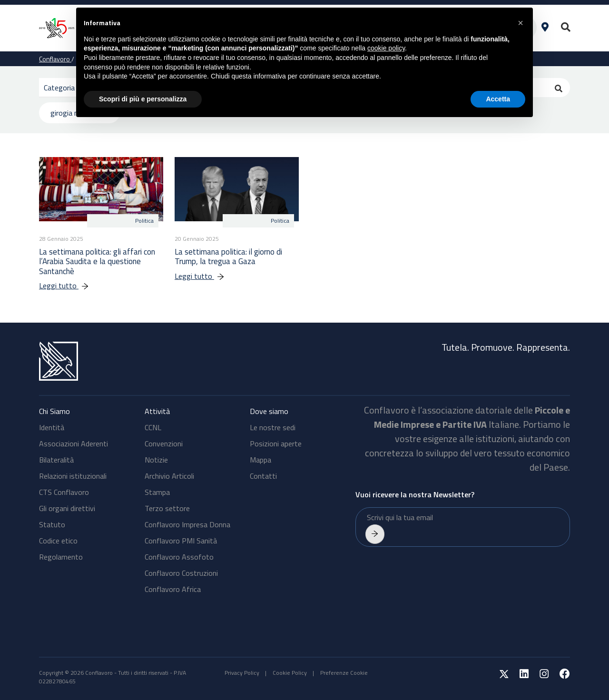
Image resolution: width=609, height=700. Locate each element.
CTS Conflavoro (64, 492)
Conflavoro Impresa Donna (187, 524)
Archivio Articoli (169, 476)
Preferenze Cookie (344, 673)
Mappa (260, 460)
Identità (52, 427)
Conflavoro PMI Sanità (181, 541)
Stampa (157, 492)
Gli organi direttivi (67, 508)
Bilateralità (56, 460)
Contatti (263, 476)
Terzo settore (167, 508)
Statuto (52, 524)
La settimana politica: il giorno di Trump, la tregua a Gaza (228, 256)
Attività (157, 411)
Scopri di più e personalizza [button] (143, 99)
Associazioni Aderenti (74, 444)
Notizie (156, 460)
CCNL (153, 427)
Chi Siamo (54, 411)
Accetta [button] (498, 99)
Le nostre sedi (273, 427)
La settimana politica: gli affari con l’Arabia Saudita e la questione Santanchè (97, 261)
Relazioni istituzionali (73, 476)
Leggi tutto (69, 286)
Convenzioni (164, 444)
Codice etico (58, 541)
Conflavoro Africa (173, 589)
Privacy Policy (242, 673)
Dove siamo (269, 411)
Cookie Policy (290, 673)
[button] (521, 23)
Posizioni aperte (276, 444)
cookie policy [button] (386, 48)
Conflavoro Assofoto (179, 557)
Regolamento (61, 557)
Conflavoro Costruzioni (181, 573)
